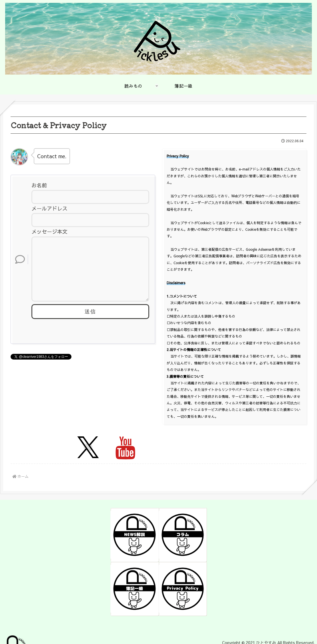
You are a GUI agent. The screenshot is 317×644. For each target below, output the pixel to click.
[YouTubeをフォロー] (125, 447)
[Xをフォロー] (88, 447)
